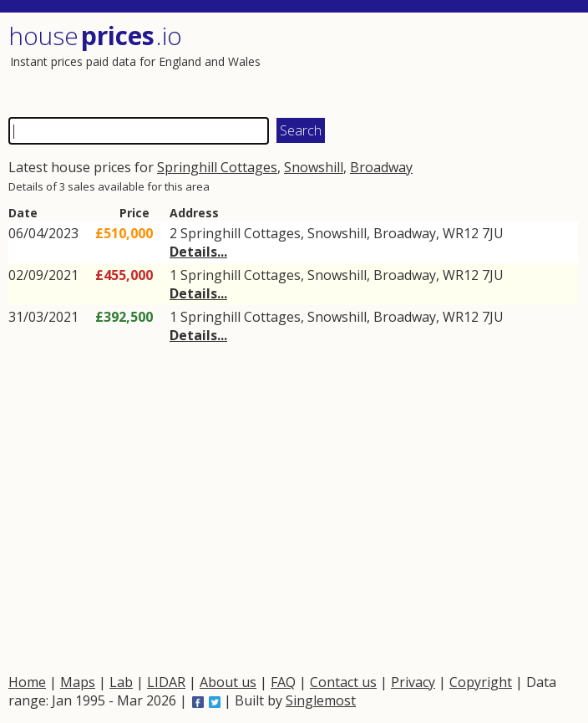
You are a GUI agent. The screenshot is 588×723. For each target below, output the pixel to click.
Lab (121, 682)
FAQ (283, 682)
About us (228, 682)
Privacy (413, 682)
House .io (95, 36)
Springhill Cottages (217, 167)
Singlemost (321, 700)
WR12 (461, 233)
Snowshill (314, 167)
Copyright (481, 682)
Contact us (343, 682)
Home (27, 682)
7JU (493, 233)
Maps (78, 682)
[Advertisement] (436, 63)
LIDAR (166, 682)
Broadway (381, 167)
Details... (198, 252)
